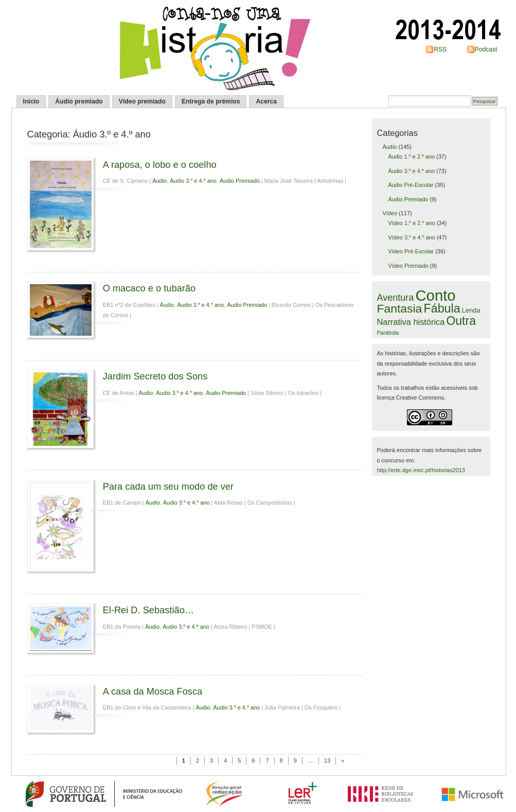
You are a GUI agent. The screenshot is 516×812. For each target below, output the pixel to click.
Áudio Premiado (240, 181)
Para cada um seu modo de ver (168, 486)
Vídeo (390, 213)
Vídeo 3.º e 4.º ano (411, 237)
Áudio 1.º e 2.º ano (411, 157)
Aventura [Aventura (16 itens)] (396, 298)
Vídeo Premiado (408, 266)
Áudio (159, 181)
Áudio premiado (79, 101)
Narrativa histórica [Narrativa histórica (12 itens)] (411, 322)
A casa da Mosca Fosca (153, 691)
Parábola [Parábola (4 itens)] (388, 333)
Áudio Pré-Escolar (411, 185)
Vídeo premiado (142, 101)
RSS (440, 49)
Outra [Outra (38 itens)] (461, 321)
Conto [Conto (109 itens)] (435, 295)
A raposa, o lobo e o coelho (160, 165)
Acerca (266, 101)
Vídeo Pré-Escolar (411, 251)
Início (31, 101)
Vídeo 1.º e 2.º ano (411, 223)
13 (327, 761)
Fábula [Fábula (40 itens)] (442, 308)
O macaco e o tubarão (149, 288)
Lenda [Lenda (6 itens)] (471, 310)
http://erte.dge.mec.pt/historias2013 (421, 470)
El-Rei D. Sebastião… (148, 610)
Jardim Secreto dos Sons (155, 376)
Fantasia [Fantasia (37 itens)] (400, 308)
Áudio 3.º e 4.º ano (193, 181)
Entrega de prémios (211, 101)
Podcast (486, 49)
